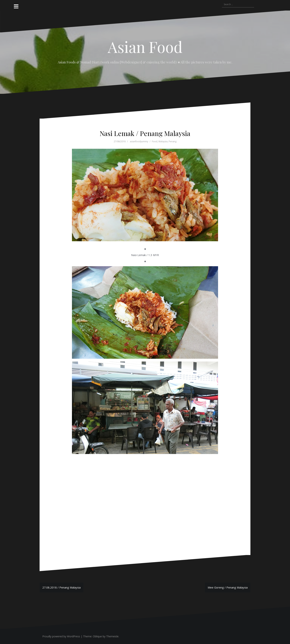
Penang (173, 141)
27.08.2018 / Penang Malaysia (61, 587)
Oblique (97, 636)
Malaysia (163, 141)
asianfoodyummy (139, 141)
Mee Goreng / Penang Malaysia (228, 587)
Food (155, 141)
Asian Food (145, 47)
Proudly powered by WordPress (61, 636)
